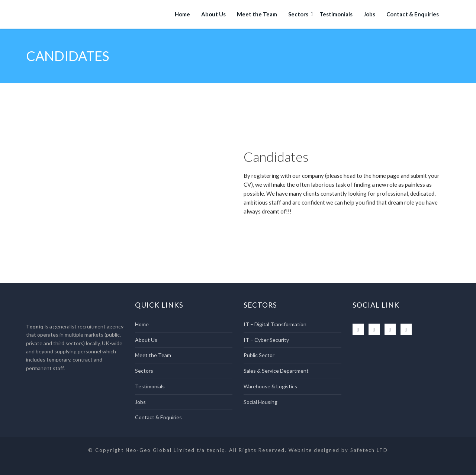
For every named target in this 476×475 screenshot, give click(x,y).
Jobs (369, 14)
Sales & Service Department (276, 371)
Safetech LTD (369, 450)
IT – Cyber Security (266, 340)
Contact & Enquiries (413, 14)
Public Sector (259, 355)
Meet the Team (257, 14)
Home (182, 14)
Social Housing (260, 402)
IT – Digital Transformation (275, 324)
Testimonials (336, 14)
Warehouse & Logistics (270, 386)
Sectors (298, 14)
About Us (213, 14)
